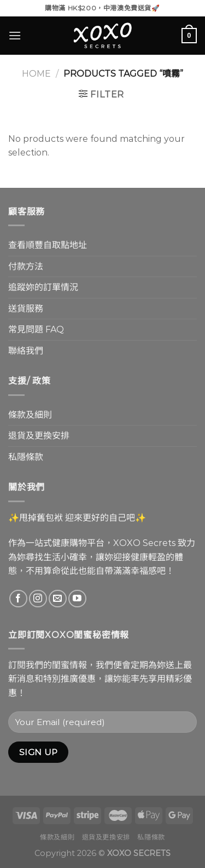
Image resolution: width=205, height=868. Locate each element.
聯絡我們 (26, 351)
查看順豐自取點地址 (48, 245)
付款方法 (26, 266)
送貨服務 (26, 309)
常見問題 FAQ (36, 329)
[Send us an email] (58, 599)
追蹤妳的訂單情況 (43, 287)
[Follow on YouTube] (77, 599)
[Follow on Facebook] (18, 599)
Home (36, 74)
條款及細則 (30, 415)
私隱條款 (26, 457)
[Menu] (15, 35)
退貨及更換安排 (39, 436)
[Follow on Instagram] (38, 599)
